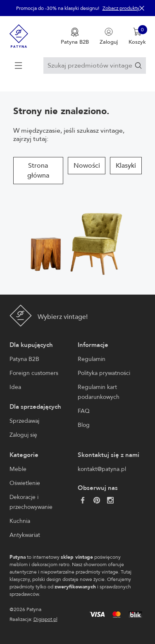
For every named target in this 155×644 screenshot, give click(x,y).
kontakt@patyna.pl (102, 469)
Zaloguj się (23, 435)
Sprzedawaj (24, 421)
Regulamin (92, 359)
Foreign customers (34, 373)
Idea (15, 387)
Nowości (87, 166)
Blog (84, 425)
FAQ (84, 411)
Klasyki (126, 166)
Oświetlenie (25, 483)
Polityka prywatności (104, 373)
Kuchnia (20, 521)
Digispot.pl (45, 619)
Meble (18, 469)
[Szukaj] (138, 65)
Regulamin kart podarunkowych (99, 392)
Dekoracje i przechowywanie (31, 502)
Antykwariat (25, 535)
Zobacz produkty (121, 8)
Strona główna (38, 171)
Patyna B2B (24, 359)
